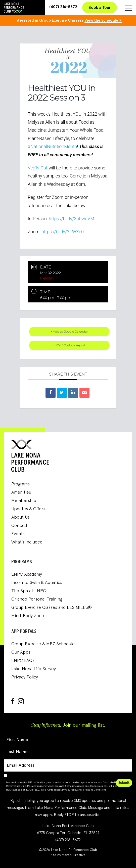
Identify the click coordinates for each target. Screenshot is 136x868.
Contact (19, 526)
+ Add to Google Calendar (69, 331)
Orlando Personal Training (37, 599)
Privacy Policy (25, 677)
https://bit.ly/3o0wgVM (72, 219)
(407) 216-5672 (63, 7)
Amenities (21, 492)
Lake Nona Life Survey (34, 669)
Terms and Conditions (94, 790)
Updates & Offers (28, 509)
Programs (20, 484)
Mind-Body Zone (28, 616)
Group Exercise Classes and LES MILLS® (52, 608)
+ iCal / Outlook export (69, 345)
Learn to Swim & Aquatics (37, 583)
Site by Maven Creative (68, 855)
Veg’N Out (38, 168)
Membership (24, 501)
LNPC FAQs (23, 661)
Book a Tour (100, 8)
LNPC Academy (27, 574)
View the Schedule (101, 20)
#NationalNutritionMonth (53, 146)
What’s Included (27, 542)
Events (18, 534)
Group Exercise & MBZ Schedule (43, 644)
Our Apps (21, 652)
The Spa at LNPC (29, 591)
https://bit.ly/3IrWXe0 (63, 232)
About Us (20, 517)
